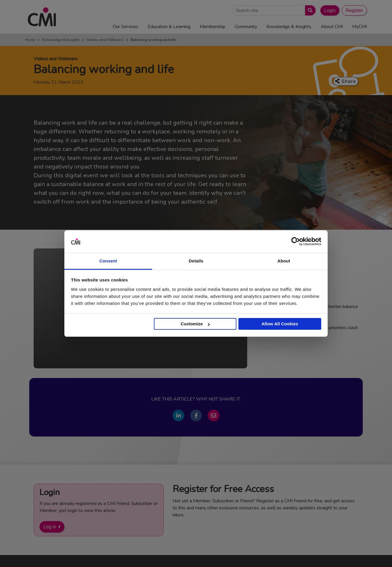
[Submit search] (309, 10)
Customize (195, 324)
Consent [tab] (108, 261)
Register (354, 10)
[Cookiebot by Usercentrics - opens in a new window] (296, 242)
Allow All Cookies (280, 324)
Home (30, 40)
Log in (50, 527)
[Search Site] (269, 10)
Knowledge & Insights (61, 40)
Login (330, 10)
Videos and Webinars (105, 40)
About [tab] (284, 261)
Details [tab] (196, 261)
